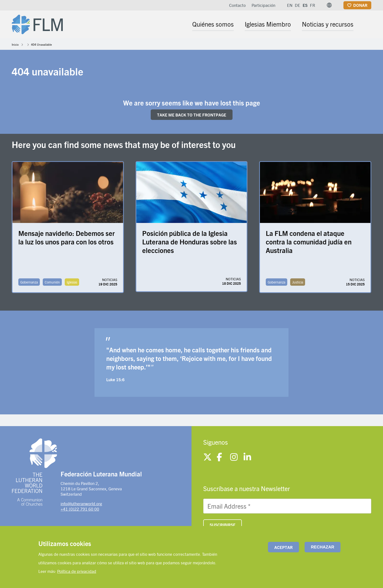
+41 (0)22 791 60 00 (80, 509)
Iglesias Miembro (268, 24)
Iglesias (72, 282)
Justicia (298, 282)
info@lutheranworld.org (81, 504)
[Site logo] (37, 23)
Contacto (237, 5)
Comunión (52, 282)
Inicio (15, 44)
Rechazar (323, 547)
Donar (360, 5)
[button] (329, 5)
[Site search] (368, 25)
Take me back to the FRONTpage (192, 115)
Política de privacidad (77, 571)
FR (313, 5)
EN (290, 5)
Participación (263, 5)
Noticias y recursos (328, 24)
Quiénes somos (213, 24)
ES (305, 5)
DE (298, 5)
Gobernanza (29, 282)
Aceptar (283, 547)
